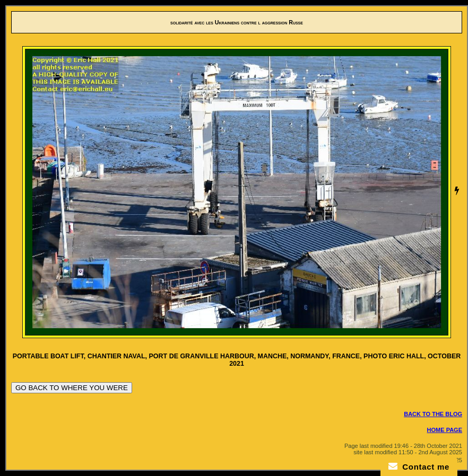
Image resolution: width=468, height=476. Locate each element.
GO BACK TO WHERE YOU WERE (72, 388)
